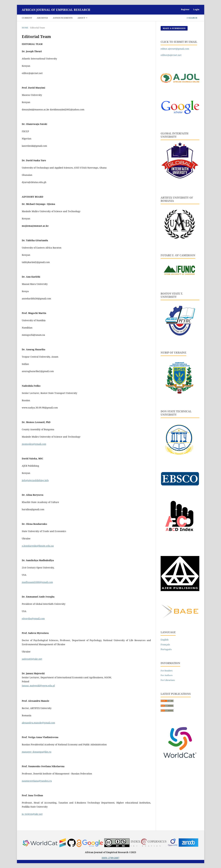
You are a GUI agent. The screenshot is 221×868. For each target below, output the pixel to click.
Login (196, 9)
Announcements (63, 18)
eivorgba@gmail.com (33, 618)
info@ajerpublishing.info (35, 480)
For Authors (167, 675)
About (82, 18)
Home (25, 28)
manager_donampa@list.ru (37, 752)
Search (192, 18)
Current (27, 18)
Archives (42, 18)
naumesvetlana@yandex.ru (37, 781)
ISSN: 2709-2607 (110, 858)
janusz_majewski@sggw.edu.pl (38, 685)
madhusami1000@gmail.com (37, 582)
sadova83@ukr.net (32, 659)
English (165, 640)
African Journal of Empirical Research (56, 10)
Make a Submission (174, 28)
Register (185, 9)
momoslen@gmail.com (34, 444)
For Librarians (168, 680)
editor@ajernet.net (171, 55)
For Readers (167, 671)
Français (165, 644)
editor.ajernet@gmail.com (175, 49)
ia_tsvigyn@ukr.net (32, 814)
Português (166, 649)
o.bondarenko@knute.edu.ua (38, 546)
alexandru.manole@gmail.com (38, 723)
